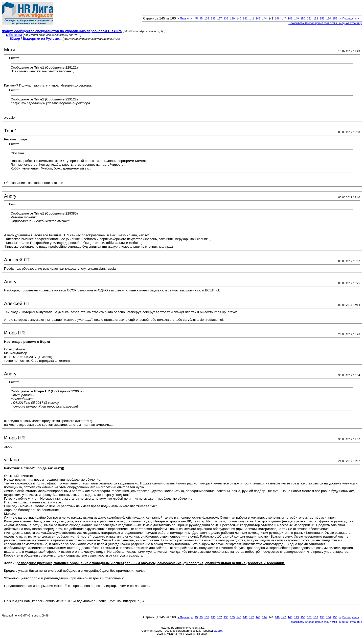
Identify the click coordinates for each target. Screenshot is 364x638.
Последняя (351, 18)
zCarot (218, 631)
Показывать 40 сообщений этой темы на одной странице (325, 23)
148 (290, 18)
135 (207, 18)
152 (316, 18)
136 (213, 18)
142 (252, 18)
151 (309, 18)
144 (264, 18)
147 (284, 18)
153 (322, 18)
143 (258, 18)
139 (232, 18)
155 (335, 18)
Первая (184, 18)
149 (297, 18)
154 (328, 18)
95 (201, 18)
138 (226, 18)
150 (303, 18)
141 (245, 18)
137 (219, 18)
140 (239, 18)
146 (277, 18)
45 (196, 18)
